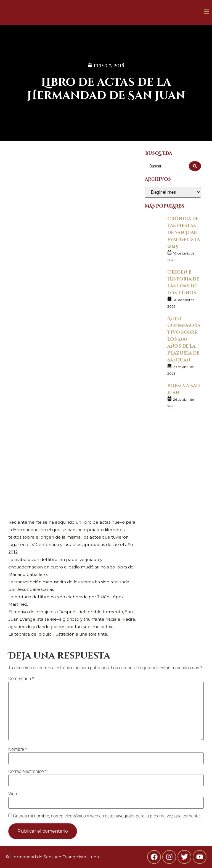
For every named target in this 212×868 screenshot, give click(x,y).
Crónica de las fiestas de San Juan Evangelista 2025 (184, 232)
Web (13, 794)
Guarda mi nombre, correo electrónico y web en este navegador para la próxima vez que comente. (107, 816)
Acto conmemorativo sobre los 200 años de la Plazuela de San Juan (184, 339)
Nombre (18, 749)
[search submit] (195, 166)
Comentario (21, 679)
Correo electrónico (27, 772)
